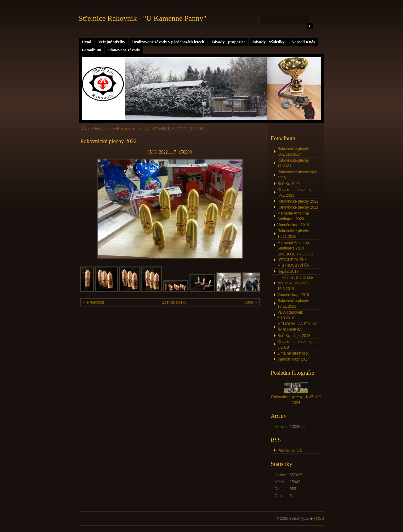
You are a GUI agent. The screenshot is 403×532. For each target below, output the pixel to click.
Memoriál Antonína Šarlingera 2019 (293, 245)
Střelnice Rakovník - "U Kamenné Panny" (143, 18)
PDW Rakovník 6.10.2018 (290, 315)
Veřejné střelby (112, 42)
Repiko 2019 (288, 272)
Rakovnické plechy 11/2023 (293, 163)
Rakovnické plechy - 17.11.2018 (294, 304)
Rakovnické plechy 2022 (137, 129)
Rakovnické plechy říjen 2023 (297, 175)
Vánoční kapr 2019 (293, 225)
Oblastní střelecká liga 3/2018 (296, 344)
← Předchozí (93, 302)
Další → (251, 302)
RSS (320, 518)
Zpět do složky (174, 302)
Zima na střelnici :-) (293, 353)
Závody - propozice (228, 42)
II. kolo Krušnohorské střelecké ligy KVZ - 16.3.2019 (295, 283)
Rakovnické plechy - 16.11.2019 (294, 234)
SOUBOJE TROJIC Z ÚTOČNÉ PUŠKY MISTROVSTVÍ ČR (295, 260)
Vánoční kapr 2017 (293, 359)
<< (277, 427)
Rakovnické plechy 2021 (298, 207)
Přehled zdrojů (289, 451)
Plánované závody (124, 50)
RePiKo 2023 (289, 184)
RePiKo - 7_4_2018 (294, 336)
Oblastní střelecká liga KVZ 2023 (296, 193)
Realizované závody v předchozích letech (168, 42)
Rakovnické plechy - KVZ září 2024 (294, 152)
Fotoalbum (92, 50)
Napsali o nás (303, 42)
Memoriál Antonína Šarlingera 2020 (293, 216)
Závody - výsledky (268, 42)
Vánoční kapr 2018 (293, 295)
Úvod (87, 42)
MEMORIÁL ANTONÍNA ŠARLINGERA (298, 327)
